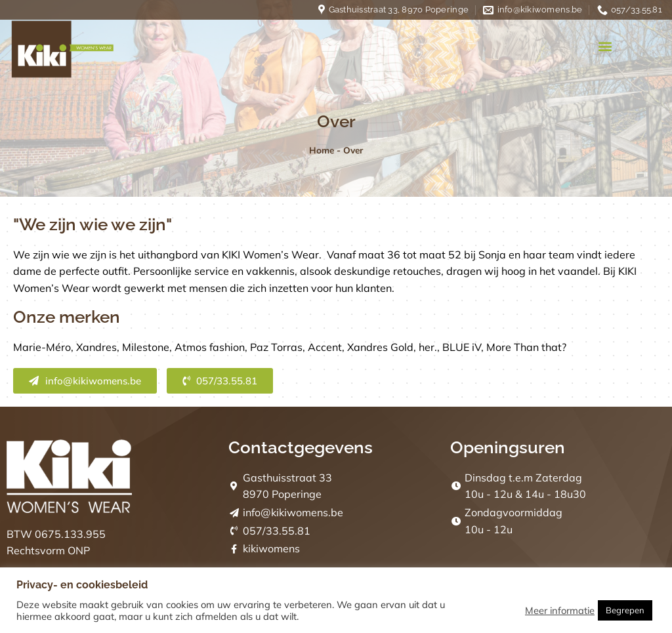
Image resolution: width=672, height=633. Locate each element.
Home (322, 150)
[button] (605, 46)
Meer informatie (560, 611)
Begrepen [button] (625, 610)
